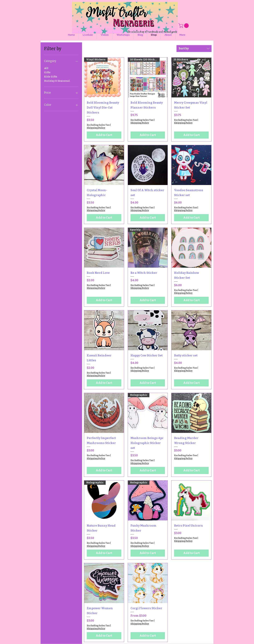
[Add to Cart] (104, 135)
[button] (184, 26)
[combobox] (194, 49)
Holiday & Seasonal (57, 81)
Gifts (47, 72)
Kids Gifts (51, 76)
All (46, 68)
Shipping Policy (96, 128)
